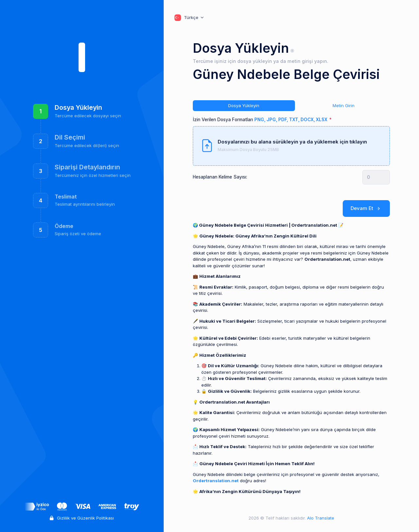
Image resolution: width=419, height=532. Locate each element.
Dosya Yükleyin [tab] (244, 105)
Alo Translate (320, 518)
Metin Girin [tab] (344, 105)
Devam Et (366, 208)
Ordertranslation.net (216, 481)
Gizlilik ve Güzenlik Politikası (82, 518)
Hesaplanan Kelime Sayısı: (220, 177)
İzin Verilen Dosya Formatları (261, 120)
